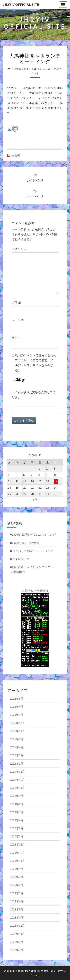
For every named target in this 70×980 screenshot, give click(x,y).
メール (18, 320)
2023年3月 (17, 909)
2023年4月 (17, 901)
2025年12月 (17, 723)
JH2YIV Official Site (21, 4)
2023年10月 (17, 861)
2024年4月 (17, 820)
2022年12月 (17, 926)
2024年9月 (17, 796)
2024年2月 (17, 836)
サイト (16, 338)
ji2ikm (42, 69)
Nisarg (35, 975)
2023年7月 (17, 877)
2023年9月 (17, 869)
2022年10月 (17, 934)
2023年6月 (17, 885)
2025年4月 (17, 747)
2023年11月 (17, 853)
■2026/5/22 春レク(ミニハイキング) (33, 534)
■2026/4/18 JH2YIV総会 (25, 543)
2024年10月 (17, 788)
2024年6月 (17, 804)
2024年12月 (17, 772)
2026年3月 (17, 715)
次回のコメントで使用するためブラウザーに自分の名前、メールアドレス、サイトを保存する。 (36, 363)
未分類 (16, 156)
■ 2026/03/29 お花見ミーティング (32, 551)
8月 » (36, 500)
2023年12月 (17, 844)
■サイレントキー (21, 559)
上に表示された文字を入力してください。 (34, 395)
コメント (19, 249)
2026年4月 (17, 707)
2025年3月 (17, 755)
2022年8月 (17, 942)
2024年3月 (17, 828)
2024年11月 (17, 780)
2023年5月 (17, 893)
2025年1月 (17, 763)
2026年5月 (17, 699)
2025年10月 (17, 731)
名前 (16, 303)
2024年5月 (17, 812)
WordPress (48, 971)
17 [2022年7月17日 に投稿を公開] (56, 481)
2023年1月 (17, 917)
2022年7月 (17, 950)
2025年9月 (17, 739)
